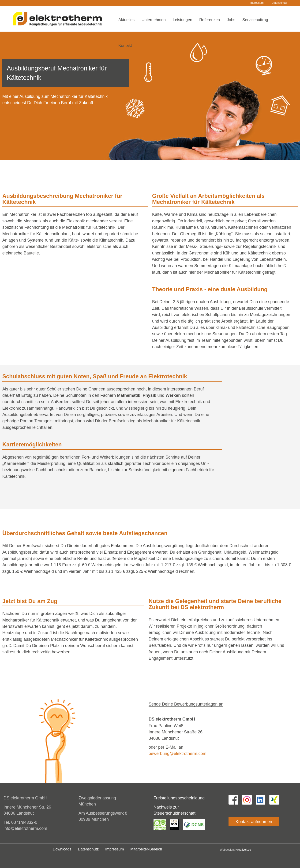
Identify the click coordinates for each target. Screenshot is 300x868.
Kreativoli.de (243, 850)
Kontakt (125, 46)
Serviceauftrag (255, 20)
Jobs (231, 20)
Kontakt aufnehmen (254, 822)
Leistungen (182, 20)
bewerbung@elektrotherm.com (177, 754)
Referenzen (210, 20)
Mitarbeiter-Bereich (146, 849)
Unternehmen (154, 20)
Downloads (62, 849)
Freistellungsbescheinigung (179, 798)
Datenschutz (279, 3)
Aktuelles (126, 20)
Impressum (257, 3)
